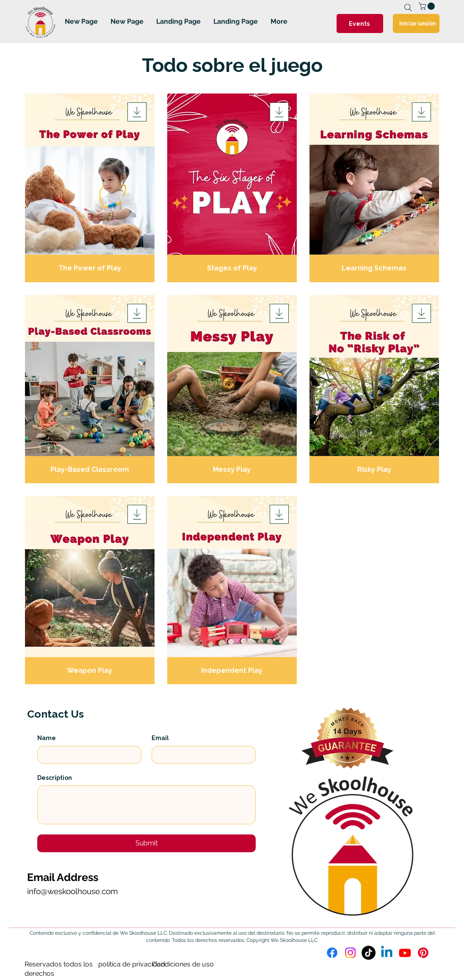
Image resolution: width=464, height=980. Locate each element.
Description (55, 778)
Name (47, 738)
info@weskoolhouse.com (72, 891)
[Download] (137, 112)
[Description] (146, 805)
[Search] (408, 8)
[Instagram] (350, 953)
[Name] (87, 755)
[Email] (201, 755)
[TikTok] (369, 953)
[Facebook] (332, 953)
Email (160, 738)
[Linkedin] (387, 953)
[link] (428, 6)
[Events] (360, 23)
